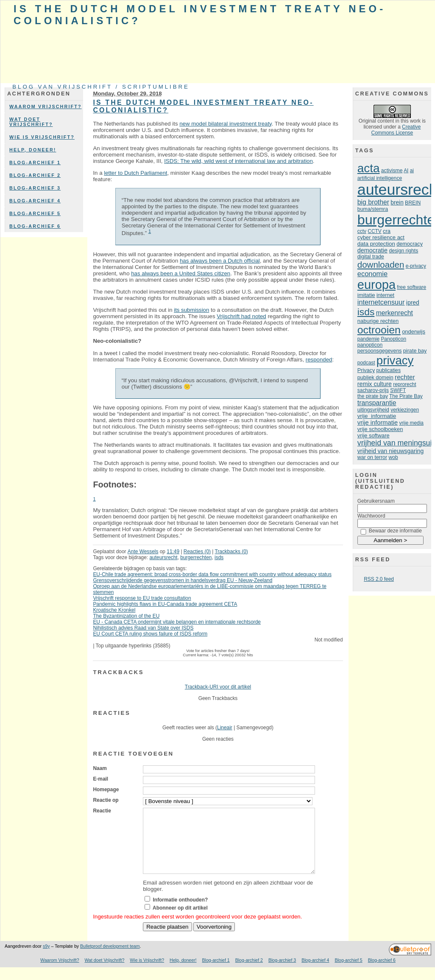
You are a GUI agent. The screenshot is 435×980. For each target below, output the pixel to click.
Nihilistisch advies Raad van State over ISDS (143, 628)
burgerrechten (196, 557)
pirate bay (415, 351)
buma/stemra (373, 209)
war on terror (372, 457)
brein (397, 203)
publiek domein (375, 378)
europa (376, 285)
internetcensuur (381, 302)
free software (411, 287)
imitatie (366, 295)
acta (369, 168)
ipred (413, 302)
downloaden (381, 265)
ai (412, 171)
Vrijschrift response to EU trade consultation (142, 598)
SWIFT (398, 390)
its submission (191, 310)
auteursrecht (163, 557)
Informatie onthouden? (181, 913)
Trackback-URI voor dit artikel (218, 687)
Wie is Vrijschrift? (42, 137)
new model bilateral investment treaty (226, 124)
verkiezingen (405, 410)
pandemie (368, 339)
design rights (403, 251)
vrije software (374, 435)
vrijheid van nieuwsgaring (391, 451)
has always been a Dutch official (220, 261)
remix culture (375, 384)
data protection (376, 244)
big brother (373, 202)
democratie (372, 250)
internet (385, 295)
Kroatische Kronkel (114, 610)
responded (319, 360)
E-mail (100, 779)
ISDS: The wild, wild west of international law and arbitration (238, 161)
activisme (392, 171)
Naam (100, 768)
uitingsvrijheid (373, 410)
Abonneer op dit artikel (180, 921)
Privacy (366, 370)
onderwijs (414, 332)
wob (393, 457)
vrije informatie (377, 416)
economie (372, 274)
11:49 (173, 552)
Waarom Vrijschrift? (46, 106)
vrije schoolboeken (380, 429)
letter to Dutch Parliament (135, 173)
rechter (405, 377)
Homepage (106, 790)
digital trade (371, 257)
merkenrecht (395, 313)
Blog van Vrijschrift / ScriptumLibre (101, 87)
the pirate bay (373, 396)
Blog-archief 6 (35, 226)
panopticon (370, 345)
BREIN (413, 203)
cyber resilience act (381, 237)
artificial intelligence (380, 178)
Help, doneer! (33, 150)
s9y (46, 959)
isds (219, 557)
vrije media (411, 423)
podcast (366, 363)
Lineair (225, 728)
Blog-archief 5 (35, 213)
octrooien (379, 330)
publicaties (389, 370)
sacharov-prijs (373, 390)
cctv (362, 231)
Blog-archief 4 (35, 201)
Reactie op (106, 800)
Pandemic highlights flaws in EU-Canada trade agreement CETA (165, 604)
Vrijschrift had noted (241, 316)
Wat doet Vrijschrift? (31, 122)
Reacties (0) (197, 552)
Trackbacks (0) (231, 552)
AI (406, 171)
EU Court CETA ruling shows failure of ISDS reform (150, 634)
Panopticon (393, 339)
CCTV (374, 231)
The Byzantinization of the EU (126, 616)
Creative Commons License (396, 130)
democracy (410, 244)
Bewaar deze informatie (395, 531)
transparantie (377, 403)
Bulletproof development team (110, 959)
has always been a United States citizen (181, 273)
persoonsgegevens (380, 351)
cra (387, 231)
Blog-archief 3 (35, 188)
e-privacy (416, 266)
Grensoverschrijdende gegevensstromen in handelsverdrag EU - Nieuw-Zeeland (183, 580)
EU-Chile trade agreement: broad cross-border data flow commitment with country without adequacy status (212, 574)
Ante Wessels (143, 552)
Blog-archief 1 (35, 162)
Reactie (102, 811)
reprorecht (404, 384)
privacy (395, 360)
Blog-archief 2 (35, 175)
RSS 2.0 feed (379, 579)
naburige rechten (378, 321)
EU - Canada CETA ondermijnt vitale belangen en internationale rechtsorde (177, 622)
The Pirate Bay (406, 396)
